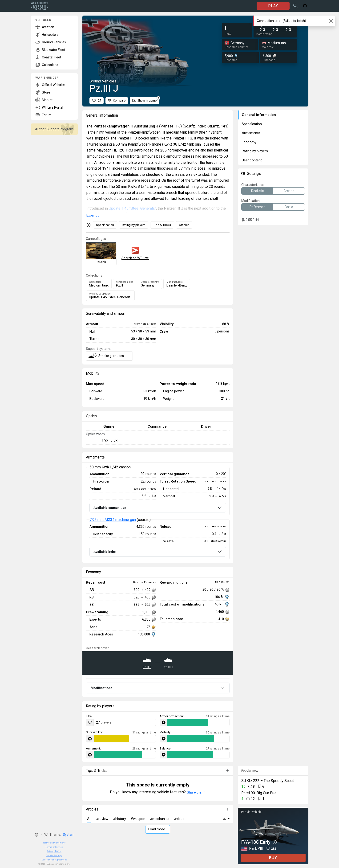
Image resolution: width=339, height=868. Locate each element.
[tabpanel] (158, 513)
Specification (105, 225)
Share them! (196, 792)
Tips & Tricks (162, 225)
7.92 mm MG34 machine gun (113, 520)
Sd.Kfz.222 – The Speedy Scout (268, 781)
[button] (36, 835)
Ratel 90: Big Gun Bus (259, 793)
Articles (184, 225)
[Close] (331, 21)
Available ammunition (110, 508)
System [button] (69, 835)
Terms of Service (54, 847)
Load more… (158, 829)
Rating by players (134, 225)
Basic (289, 207)
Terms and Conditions (54, 843)
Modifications (102, 688)
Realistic (257, 191)
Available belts (105, 552)
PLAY (273, 6)
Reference (257, 207)
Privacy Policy (54, 851)
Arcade (289, 191)
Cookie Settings (54, 855)
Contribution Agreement (54, 860)
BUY (273, 858)
